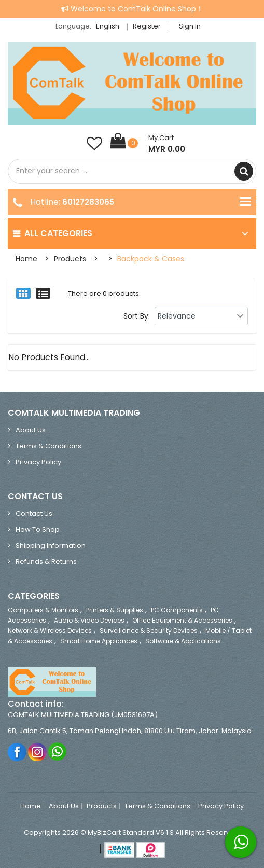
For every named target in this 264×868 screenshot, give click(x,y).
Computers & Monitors (43, 610)
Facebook (17, 752)
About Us (31, 430)
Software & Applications (183, 641)
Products (70, 259)
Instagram (38, 752)
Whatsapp (58, 752)
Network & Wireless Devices (50, 631)
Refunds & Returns (46, 562)
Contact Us (34, 513)
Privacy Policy (38, 462)
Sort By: (137, 316)
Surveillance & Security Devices (149, 631)
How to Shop (38, 529)
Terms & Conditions (48, 446)
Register (147, 26)
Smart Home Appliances (99, 641)
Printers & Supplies (115, 610)
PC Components (177, 610)
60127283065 (88, 202)
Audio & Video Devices (89, 620)
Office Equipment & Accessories (182, 620)
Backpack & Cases (151, 259)
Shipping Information (51, 546)
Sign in (190, 26)
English (110, 26)
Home (26, 259)
